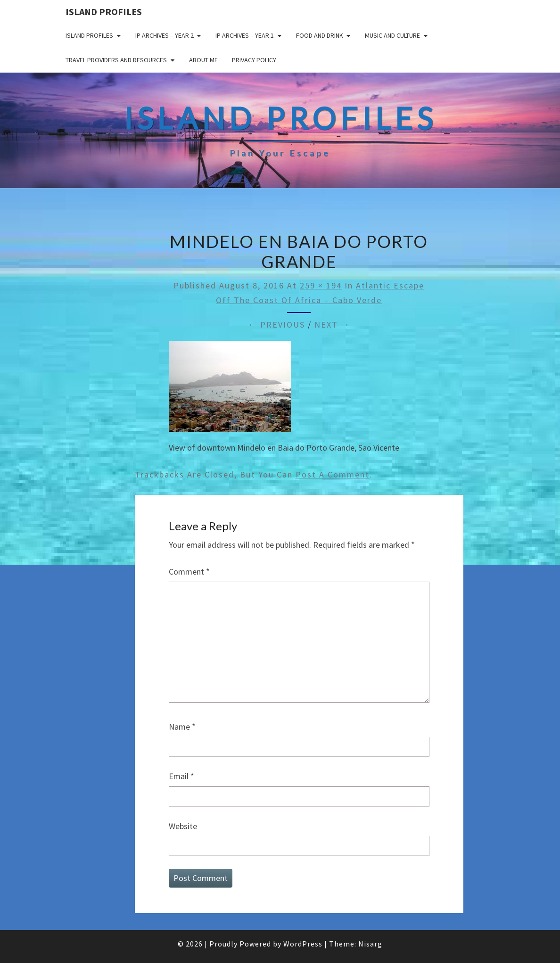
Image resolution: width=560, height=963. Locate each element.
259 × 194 (321, 285)
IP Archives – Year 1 (245, 35)
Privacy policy (254, 60)
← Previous (276, 325)
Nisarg (370, 944)
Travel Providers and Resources (116, 60)
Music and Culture (392, 35)
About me (203, 60)
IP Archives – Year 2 (165, 35)
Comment (189, 572)
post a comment (333, 474)
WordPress (303, 944)
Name (182, 727)
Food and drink (320, 35)
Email (181, 776)
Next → (332, 325)
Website (183, 826)
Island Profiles (104, 12)
